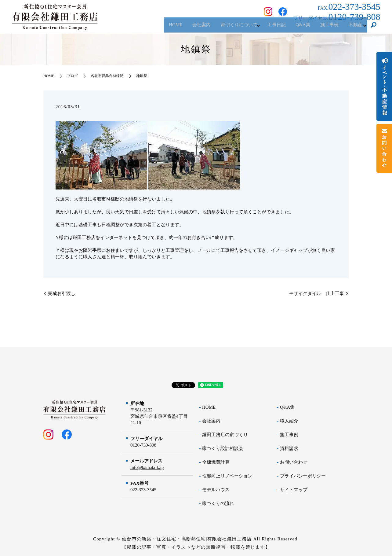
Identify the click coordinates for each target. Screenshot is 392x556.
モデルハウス (216, 490)
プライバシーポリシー (303, 476)
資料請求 (289, 448)
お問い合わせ (294, 462)
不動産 (354, 27)
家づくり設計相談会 (223, 448)
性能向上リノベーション (227, 476)
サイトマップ (294, 490)
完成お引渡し (62, 293)
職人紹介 (289, 421)
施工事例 (325, 27)
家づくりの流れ (218, 503)
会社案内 (185, 27)
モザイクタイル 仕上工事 (317, 293)
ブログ (72, 76)
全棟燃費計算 (216, 462)
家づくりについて (225, 27)
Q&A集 (296, 27)
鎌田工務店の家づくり (225, 435)
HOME (156, 27)
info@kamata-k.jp (147, 467)
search (374, 28)
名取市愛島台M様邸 (107, 76)
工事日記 (266, 27)
